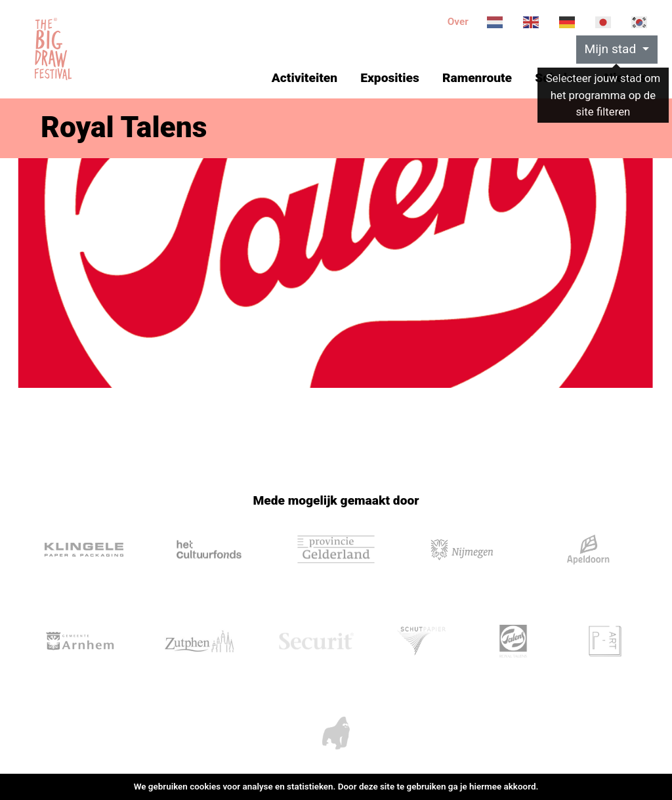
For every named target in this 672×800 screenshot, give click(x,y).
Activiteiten (304, 78)
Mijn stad (612, 49)
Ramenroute (477, 78)
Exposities (389, 78)
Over (458, 22)
